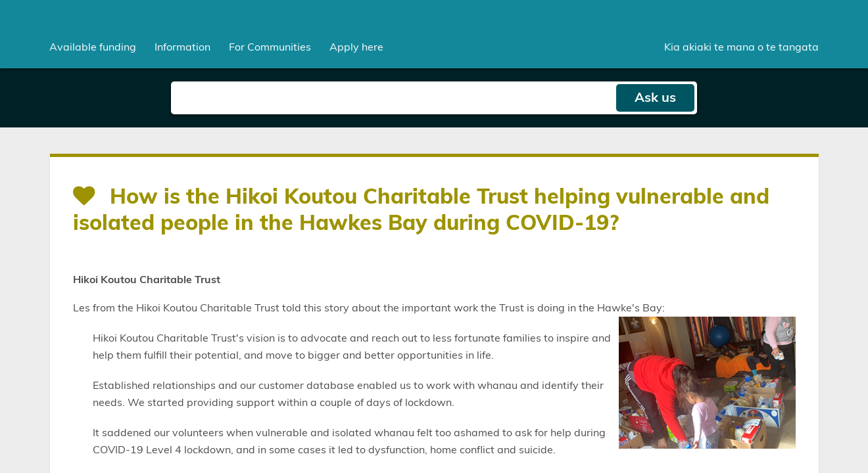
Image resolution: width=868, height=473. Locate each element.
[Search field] (393, 98)
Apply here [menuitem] (356, 47)
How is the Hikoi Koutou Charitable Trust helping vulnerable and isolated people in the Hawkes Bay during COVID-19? (421, 210)
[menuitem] (93, 47)
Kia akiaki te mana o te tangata (741, 47)
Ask (655, 98)
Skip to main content (0, 0)
